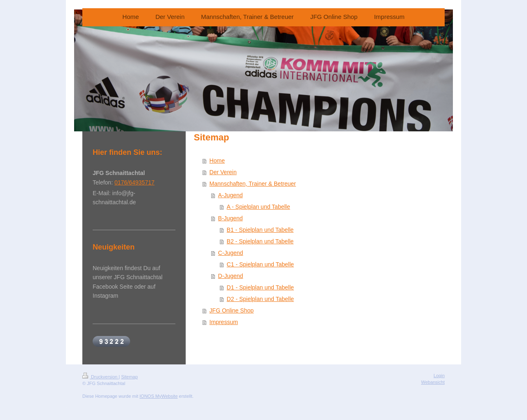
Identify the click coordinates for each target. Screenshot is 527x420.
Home (217, 161)
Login (439, 376)
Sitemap (129, 377)
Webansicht (433, 382)
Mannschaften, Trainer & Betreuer (253, 184)
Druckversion (100, 377)
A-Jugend (231, 195)
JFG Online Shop (232, 310)
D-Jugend (231, 276)
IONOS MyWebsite (159, 396)
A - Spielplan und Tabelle (259, 207)
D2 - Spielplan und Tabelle (260, 299)
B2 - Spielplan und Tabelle (260, 241)
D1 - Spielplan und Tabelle (260, 287)
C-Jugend (231, 253)
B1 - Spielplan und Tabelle (260, 230)
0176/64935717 (134, 182)
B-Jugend (231, 218)
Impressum (224, 322)
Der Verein (223, 172)
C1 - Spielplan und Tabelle (260, 264)
